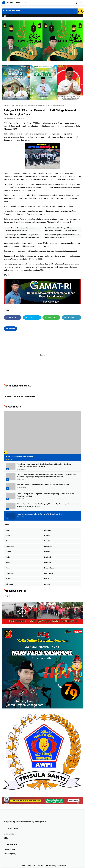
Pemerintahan (49, 568)
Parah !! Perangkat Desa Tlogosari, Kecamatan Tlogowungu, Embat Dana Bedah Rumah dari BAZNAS (46, 495)
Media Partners (10, 850)
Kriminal (8, 552)
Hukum (8, 541)
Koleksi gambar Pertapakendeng (19, 456)
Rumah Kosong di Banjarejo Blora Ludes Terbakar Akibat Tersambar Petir (20, 229)
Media (8, 557)
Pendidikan (10, 573)
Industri (47, 541)
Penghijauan (49, 573)
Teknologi (9, 584)
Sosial (47, 579)
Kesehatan (48, 546)
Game (8, 536)
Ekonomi (47, 530)
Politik (8, 579)
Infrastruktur (10, 546)
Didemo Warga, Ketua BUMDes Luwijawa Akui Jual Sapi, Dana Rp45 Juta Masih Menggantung (22, 236)
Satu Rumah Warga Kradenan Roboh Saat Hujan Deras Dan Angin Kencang (62, 236)
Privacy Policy (51, 866)
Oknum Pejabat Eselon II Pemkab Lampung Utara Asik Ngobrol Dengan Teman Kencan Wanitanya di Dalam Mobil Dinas (48, 505)
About (18, 3)
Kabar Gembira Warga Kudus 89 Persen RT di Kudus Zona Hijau (40, 514)
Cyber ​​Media (9, 834)
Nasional (48, 557)
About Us (31, 866)
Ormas (8, 568)
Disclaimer (62, 866)
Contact (26, 3)
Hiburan (47, 536)
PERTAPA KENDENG (12, 11)
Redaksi (41, 866)
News (12, 106)
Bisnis (8, 530)
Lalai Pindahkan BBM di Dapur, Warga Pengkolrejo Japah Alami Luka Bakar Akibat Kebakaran (61, 229)
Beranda (10, 3)
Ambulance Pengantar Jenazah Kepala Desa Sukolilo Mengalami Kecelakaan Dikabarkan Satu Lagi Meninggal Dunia (45, 465)
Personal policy (10, 854)
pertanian (48, 584)
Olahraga (48, 563)
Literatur (47, 552)
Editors (7, 838)
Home (23, 866)
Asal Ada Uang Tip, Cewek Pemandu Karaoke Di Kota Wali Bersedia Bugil (43, 484)
